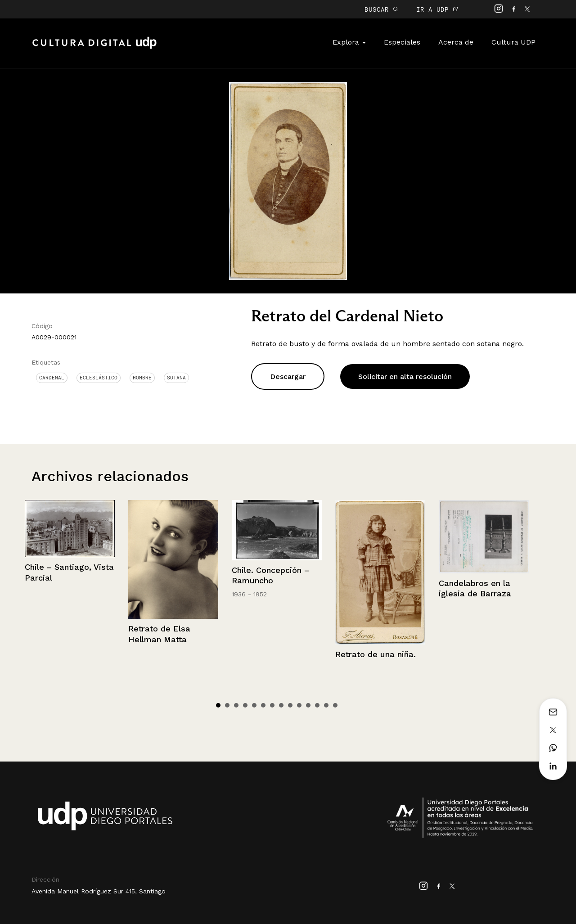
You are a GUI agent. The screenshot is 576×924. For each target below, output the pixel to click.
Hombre (142, 378)
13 (326, 705)
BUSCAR (381, 9)
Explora (349, 42)
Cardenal (52, 378)
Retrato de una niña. (376, 654)
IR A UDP (437, 9)
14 (335, 705)
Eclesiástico (99, 378)
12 (317, 705)
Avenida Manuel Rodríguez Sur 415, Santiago (99, 891)
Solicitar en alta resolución (405, 376)
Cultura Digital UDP (94, 48)
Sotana (176, 378)
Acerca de (456, 42)
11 (308, 705)
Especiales (402, 42)
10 (299, 705)
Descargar (288, 376)
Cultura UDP (513, 42)
